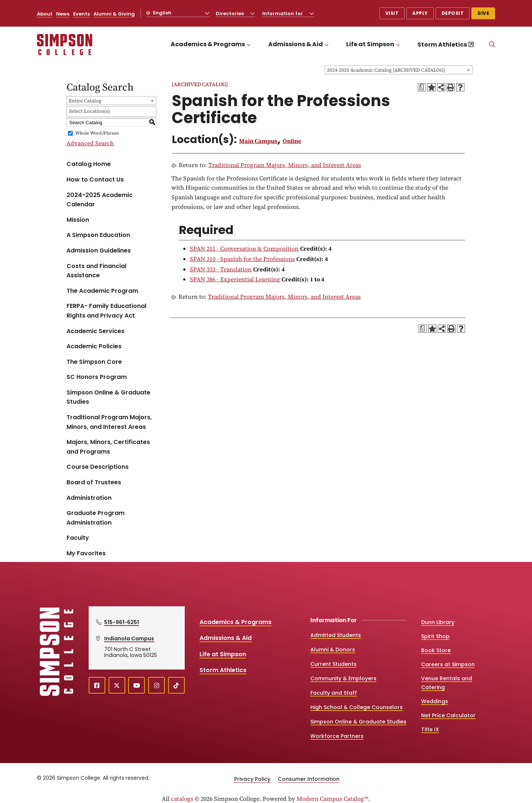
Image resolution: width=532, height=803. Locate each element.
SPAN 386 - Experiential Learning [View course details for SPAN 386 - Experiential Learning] (235, 279)
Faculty (78, 538)
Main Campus (258, 141)
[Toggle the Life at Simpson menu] (398, 45)
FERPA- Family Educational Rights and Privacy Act (106, 311)
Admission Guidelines (99, 250)
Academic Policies (94, 346)
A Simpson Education (98, 235)
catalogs (182, 799)
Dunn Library (438, 622)
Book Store (436, 650)
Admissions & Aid (296, 44)
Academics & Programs (208, 44)
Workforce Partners (337, 736)
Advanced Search (90, 143)
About (45, 14)
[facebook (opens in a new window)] (97, 685)
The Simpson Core (94, 362)
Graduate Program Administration (96, 518)
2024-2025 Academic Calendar (100, 200)
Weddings (435, 701)
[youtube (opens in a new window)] (137, 685)
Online (292, 141)
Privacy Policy (252, 779)
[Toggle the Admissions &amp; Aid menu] (327, 45)
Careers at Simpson (448, 664)
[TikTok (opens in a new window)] (176, 685)
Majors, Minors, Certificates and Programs (108, 447)
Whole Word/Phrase (97, 133)
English (162, 13)
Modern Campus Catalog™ (332, 799)
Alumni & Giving (114, 14)
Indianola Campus (129, 638)
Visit (392, 13)
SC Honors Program (97, 377)
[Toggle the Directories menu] (253, 13)
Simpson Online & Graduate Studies (108, 397)
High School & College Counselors (357, 707)
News (63, 14)
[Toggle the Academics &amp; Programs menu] (249, 45)
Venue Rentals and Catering (447, 683)
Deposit (453, 13)
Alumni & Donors (333, 650)
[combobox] (399, 70)
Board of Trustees (94, 482)
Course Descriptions (98, 467)
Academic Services (96, 331)
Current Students (333, 664)
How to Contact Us (95, 179)
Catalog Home (89, 164)
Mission (78, 220)
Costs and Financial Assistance (96, 271)
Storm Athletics (442, 45)
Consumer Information (309, 779)
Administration (89, 498)
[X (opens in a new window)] (117, 685)
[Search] (492, 45)
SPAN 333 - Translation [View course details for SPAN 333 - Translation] (221, 269)
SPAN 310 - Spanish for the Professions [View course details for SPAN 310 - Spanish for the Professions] (242, 259)
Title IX (430, 729)
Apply (420, 13)
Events (81, 14)
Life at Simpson (370, 44)
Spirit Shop (435, 636)
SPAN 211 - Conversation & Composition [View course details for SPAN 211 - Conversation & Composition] (244, 248)
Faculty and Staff (334, 693)
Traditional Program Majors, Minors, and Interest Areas (109, 422)
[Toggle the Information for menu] (312, 13)
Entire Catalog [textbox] (85, 101)
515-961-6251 (122, 622)
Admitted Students (336, 635)
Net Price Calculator (448, 715)
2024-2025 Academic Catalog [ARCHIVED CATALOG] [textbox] (386, 70)
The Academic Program (102, 291)
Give (483, 13)
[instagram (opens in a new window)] (156, 685)
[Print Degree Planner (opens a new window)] (422, 87)
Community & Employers (343, 678)
